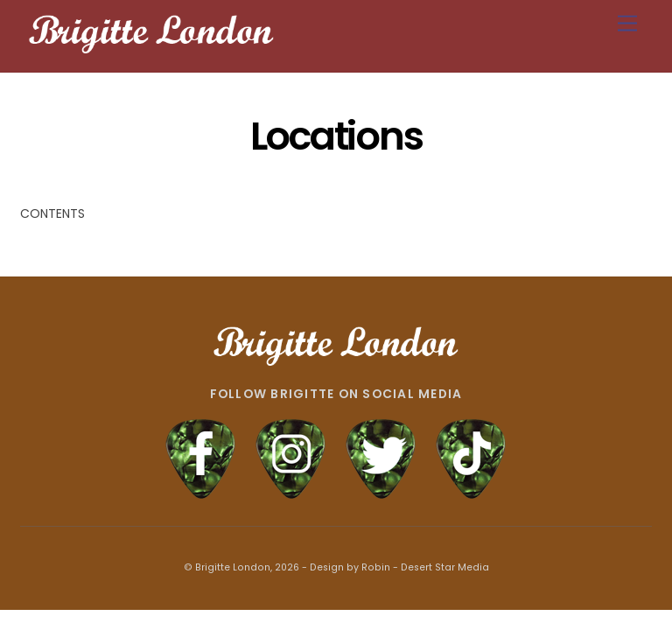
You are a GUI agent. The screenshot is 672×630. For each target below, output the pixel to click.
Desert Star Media (445, 567)
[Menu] (627, 24)
